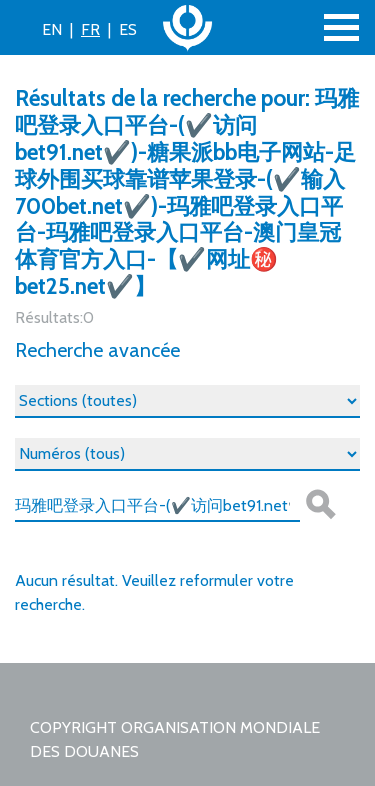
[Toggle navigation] (341, 27)
